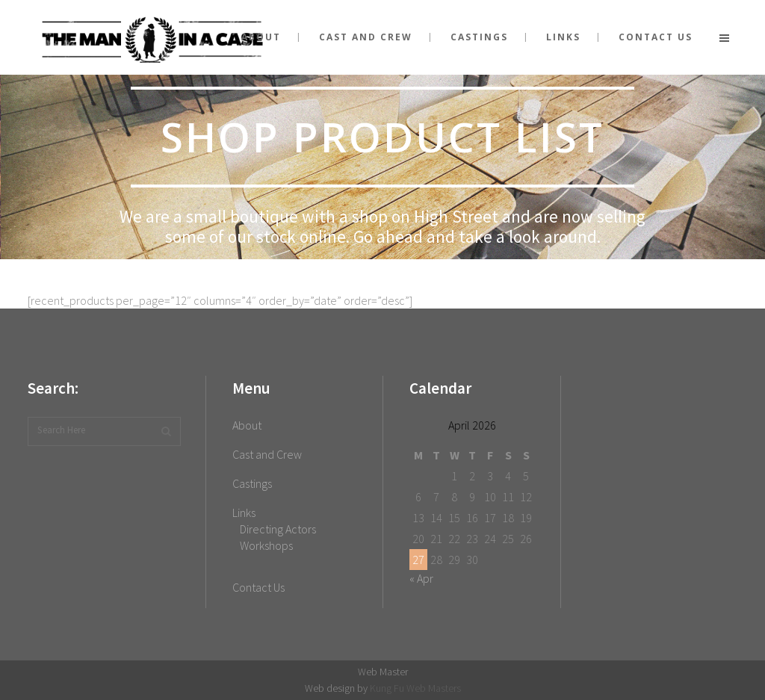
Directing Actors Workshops (278, 537)
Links (244, 512)
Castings (252, 483)
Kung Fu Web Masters (415, 688)
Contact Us (258, 587)
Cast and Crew (267, 454)
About (247, 425)
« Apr (421, 578)
